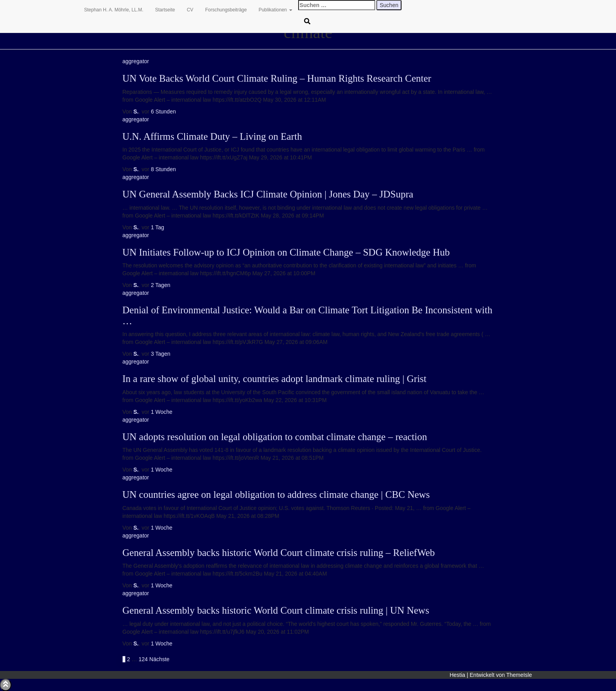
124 (143, 659)
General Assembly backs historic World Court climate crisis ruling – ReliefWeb (279, 553)
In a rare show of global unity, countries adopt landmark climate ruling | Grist (275, 379)
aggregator (136, 61)
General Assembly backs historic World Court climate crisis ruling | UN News (276, 610)
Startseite (165, 10)
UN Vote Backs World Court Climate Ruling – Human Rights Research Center (277, 78)
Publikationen (275, 10)
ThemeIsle (519, 675)
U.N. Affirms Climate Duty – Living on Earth (212, 136)
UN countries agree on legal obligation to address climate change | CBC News (276, 494)
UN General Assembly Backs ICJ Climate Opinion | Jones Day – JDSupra (268, 194)
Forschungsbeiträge (226, 10)
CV (190, 10)
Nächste (159, 659)
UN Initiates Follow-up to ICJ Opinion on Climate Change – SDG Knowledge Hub (286, 252)
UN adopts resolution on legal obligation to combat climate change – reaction (275, 437)
